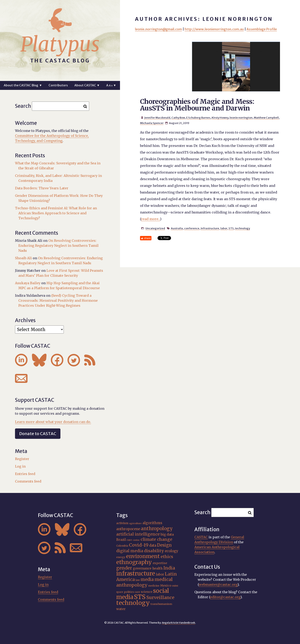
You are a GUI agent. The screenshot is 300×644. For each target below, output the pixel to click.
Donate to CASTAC (38, 434)
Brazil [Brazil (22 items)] (121, 540)
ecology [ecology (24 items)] (172, 551)
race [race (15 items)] (137, 592)
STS (231, 228)
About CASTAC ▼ (87, 85)
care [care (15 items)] (129, 540)
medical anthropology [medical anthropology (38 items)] (144, 582)
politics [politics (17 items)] (129, 592)
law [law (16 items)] (138, 580)
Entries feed (25, 474)
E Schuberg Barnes (198, 118)
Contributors (58, 85)
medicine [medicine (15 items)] (154, 586)
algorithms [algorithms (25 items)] (152, 523)
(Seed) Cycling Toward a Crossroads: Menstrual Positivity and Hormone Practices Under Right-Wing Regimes (58, 300)
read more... (151, 219)
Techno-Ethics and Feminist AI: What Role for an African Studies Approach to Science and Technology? (56, 213)
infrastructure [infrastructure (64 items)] (136, 573)
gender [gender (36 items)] (124, 568)
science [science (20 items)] (147, 592)
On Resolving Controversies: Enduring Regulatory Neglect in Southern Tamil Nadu (58, 246)
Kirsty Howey (220, 118)
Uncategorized (155, 228)
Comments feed (28, 481)
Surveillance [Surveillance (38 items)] (160, 597)
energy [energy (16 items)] (121, 557)
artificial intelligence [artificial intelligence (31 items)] (138, 534)
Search (23, 106)
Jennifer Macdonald (157, 118)
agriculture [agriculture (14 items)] (135, 523)
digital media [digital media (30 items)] (130, 551)
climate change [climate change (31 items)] (156, 539)
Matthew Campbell (266, 118)
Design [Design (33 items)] (164, 545)
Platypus (60, 44)
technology (242, 228)
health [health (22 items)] (157, 568)
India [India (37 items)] (169, 568)
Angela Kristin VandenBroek (179, 623)
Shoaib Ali (23, 258)
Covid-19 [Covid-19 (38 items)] (139, 545)
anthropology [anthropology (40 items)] (157, 529)
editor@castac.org (225, 597)
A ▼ (111, 85)
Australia (177, 228)
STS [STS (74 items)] (140, 597)
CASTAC (201, 537)
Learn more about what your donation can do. (53, 422)
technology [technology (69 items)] (133, 603)
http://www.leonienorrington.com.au (214, 29)
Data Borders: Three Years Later (42, 188)
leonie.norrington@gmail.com (158, 29)
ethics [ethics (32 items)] (167, 557)
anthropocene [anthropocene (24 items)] (128, 529)
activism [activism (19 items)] (122, 523)
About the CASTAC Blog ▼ (23, 85)
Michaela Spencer (152, 123)
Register (22, 459)
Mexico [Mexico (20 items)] (166, 586)
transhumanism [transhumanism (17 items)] (161, 604)
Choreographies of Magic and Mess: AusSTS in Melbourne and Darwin (197, 105)
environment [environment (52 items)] (143, 556)
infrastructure (210, 228)
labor (224, 228)
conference (192, 228)
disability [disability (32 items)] (154, 551)
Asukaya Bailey (28, 283)
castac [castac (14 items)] (136, 540)
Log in (20, 466)
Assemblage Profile (262, 29)
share (147, 238)
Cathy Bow (178, 118)
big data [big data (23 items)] (167, 534)
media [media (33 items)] (147, 579)
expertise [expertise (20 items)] (160, 563)
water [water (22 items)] (121, 609)
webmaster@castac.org (218, 584)
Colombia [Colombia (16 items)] (122, 546)
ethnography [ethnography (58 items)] (134, 562)
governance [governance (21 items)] (142, 568)
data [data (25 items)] (153, 545)
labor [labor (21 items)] (160, 574)
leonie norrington (241, 118)
